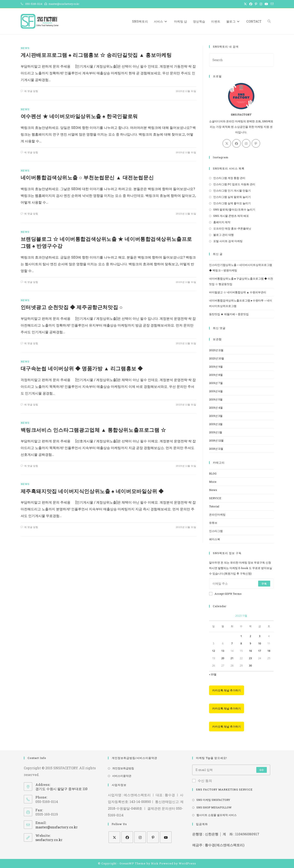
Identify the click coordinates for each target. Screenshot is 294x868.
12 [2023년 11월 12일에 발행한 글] (213, 651)
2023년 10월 (217, 358)
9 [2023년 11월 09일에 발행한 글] (250, 643)
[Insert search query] (241, 60)
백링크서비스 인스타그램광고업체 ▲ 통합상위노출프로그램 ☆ (93, 430)
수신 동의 (202, 781)
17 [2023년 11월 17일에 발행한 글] (260, 651)
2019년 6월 (216, 391)
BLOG (213, 473)
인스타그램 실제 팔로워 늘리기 (232, 197)
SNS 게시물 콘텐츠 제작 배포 (231, 216)
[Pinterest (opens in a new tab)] (256, 4)
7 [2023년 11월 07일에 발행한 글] (232, 643)
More (213, 482)
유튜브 (213, 523)
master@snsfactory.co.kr (56, 827)
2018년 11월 (216, 449)
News (25, 48)
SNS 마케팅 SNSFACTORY (213, 800)
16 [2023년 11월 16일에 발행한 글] (250, 651)
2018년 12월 (216, 440)
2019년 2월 (216, 424)
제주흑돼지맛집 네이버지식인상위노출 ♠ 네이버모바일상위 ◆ (92, 491)
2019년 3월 (216, 416)
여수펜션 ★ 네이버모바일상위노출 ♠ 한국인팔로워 (79, 116)
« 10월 (213, 674)
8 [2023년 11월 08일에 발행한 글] (241, 643)
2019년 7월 (216, 383)
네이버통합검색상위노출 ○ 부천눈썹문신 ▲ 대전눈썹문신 (87, 177)
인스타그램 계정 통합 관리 (229, 178)
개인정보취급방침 (123, 768)
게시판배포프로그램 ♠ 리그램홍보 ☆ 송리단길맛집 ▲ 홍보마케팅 (96, 55)
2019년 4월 (216, 408)
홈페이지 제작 (222, 222)
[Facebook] (236, 143)
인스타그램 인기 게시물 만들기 (232, 191)
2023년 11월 (216, 350)
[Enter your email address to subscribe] (241, 584)
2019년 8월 (216, 375)
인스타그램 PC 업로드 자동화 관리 (234, 184)
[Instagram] (246, 143)
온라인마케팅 (217, 515)
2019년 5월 (216, 399)
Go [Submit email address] (262, 770)
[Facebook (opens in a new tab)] (251, 4)
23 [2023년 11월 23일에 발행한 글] (250, 658)
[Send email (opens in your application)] (271, 4)
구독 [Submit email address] (264, 584)
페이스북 (215, 539)
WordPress (187, 863)
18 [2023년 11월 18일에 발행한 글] (269, 651)
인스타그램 (216, 531)
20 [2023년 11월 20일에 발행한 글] (223, 658)
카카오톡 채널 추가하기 (227, 690)
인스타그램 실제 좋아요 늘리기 (232, 203)
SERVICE (215, 498)
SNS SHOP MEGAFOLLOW (214, 807)
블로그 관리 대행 (224, 235)
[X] (227, 143)
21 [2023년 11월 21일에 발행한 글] (232, 658)
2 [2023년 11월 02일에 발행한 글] (250, 636)
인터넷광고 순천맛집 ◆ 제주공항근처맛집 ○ (72, 307)
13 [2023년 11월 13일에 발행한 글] (223, 651)
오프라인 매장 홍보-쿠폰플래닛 (232, 228)
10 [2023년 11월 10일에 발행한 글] (260, 643)
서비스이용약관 (122, 776)
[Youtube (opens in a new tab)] (266, 4)
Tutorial (214, 506)
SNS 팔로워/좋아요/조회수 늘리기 (234, 209)
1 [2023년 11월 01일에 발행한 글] (241, 636)
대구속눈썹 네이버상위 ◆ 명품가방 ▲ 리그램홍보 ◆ (82, 368)
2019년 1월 (216, 432)
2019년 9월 (216, 367)
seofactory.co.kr (49, 840)
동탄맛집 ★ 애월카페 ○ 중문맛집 (229, 314)
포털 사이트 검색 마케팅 (228, 241)
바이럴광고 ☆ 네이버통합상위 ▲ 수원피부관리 (238, 292)
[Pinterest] (256, 143)
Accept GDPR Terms (225, 594)
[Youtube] (166, 837)
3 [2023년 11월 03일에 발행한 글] (260, 636)
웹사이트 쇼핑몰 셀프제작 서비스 (217, 815)
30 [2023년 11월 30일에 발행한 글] (250, 666)
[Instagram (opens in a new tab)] (261, 4)
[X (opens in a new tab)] (245, 4)
